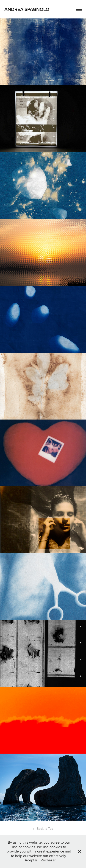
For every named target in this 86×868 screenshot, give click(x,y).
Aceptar (31, 860)
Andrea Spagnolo (27, 9)
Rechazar (48, 860)
